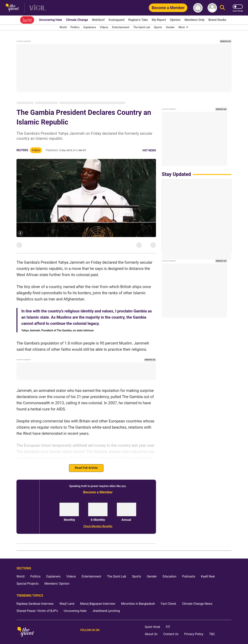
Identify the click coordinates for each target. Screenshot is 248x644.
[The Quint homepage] (12, 8)
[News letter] (198, 8)
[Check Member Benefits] (98, 521)
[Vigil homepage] (38, 8)
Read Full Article (86, 463)
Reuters (22, 145)
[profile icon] (212, 8)
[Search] (222, 8)
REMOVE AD (226, 36)
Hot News (149, 146)
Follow (36, 145)
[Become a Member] (168, 8)
